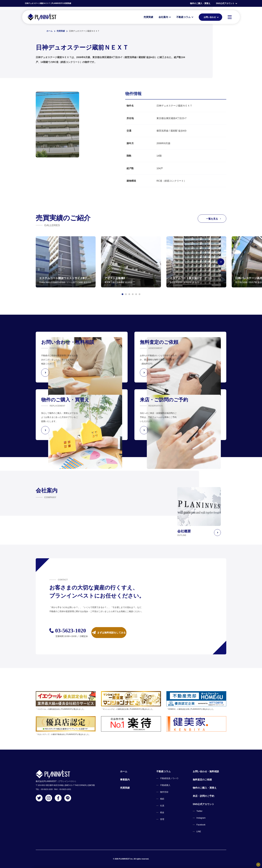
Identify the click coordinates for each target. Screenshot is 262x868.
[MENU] (230, 17)
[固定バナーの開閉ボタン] (258, 865)
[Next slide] (226, 262)
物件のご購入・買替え (200, 3)
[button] (122, 294)
